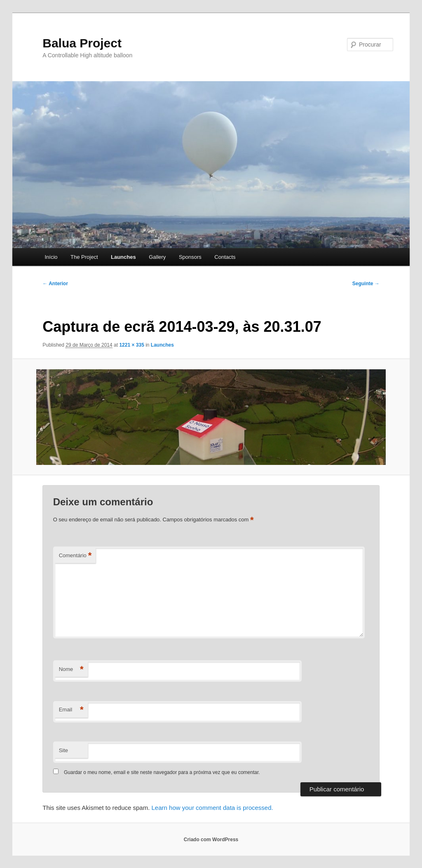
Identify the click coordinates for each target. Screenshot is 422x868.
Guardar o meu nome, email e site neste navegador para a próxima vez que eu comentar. (162, 772)
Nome (71, 670)
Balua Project (82, 43)
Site (63, 750)
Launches (123, 257)
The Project (84, 257)
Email (71, 710)
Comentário (75, 556)
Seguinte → (366, 284)
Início (51, 257)
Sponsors (190, 257)
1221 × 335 (131, 345)
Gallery (157, 257)
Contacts (225, 257)
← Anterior (55, 284)
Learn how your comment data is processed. (212, 808)
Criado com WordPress (211, 840)
